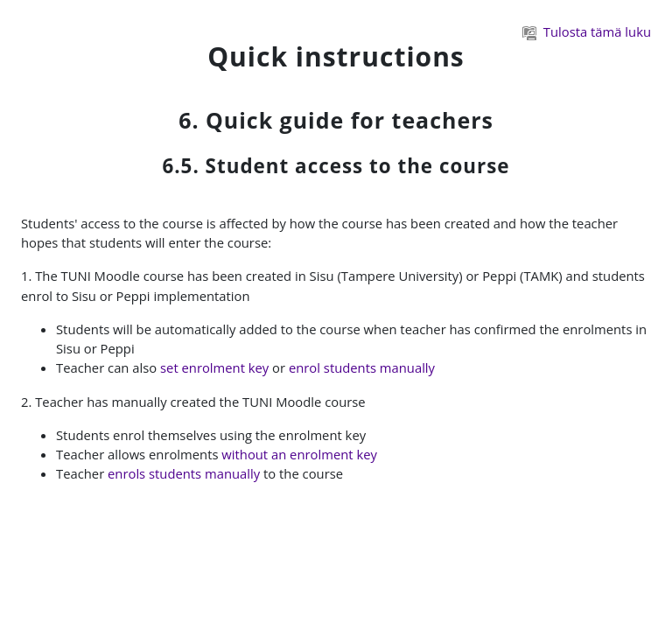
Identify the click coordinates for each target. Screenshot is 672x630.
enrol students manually (362, 367)
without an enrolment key (299, 454)
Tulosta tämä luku (587, 31)
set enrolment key (214, 367)
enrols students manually (184, 473)
